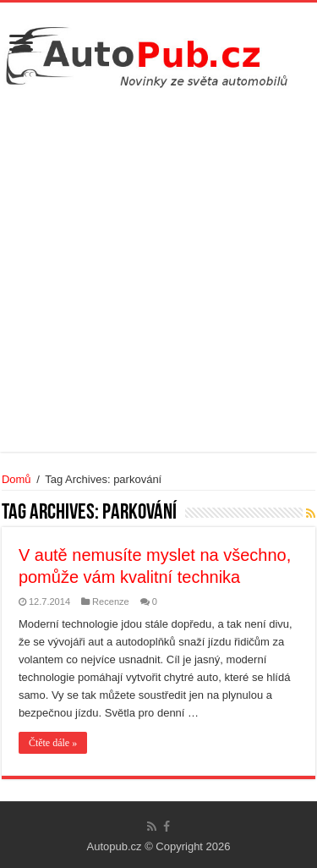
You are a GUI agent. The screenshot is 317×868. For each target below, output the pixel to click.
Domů (16, 479)
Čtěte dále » (53, 743)
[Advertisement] (158, 268)
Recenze (111, 602)
